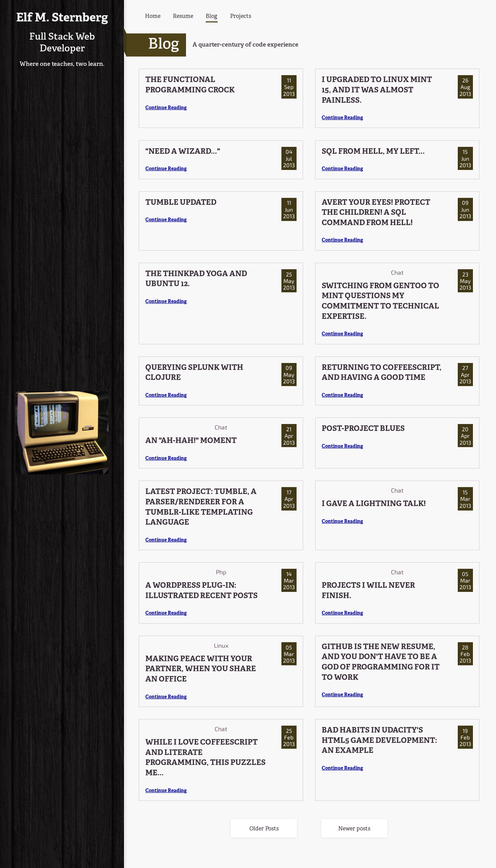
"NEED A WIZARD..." (183, 152)
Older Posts (264, 829)
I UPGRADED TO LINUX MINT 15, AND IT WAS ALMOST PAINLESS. (377, 90)
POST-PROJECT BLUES (363, 429)
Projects (241, 17)
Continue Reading (166, 108)
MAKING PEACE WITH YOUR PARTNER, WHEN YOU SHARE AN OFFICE (201, 669)
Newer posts (354, 829)
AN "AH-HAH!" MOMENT (191, 441)
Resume (183, 17)
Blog (211, 17)
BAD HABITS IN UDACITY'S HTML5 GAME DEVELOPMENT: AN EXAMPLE (379, 741)
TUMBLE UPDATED (181, 203)
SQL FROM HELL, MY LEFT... (373, 152)
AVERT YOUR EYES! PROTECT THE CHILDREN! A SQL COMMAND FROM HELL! (376, 213)
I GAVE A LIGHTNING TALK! (374, 504)
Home (153, 17)
